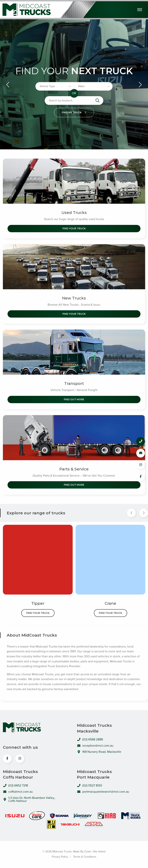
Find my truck (74, 112)
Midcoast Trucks (27, 10)
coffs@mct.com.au (18, 792)
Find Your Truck (74, 228)
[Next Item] (144, 513)
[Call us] (141, 441)
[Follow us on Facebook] (141, 477)
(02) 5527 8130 (90, 786)
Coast (88, 852)
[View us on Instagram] (20, 759)
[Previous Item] (131, 513)
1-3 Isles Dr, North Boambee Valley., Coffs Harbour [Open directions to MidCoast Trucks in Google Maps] (29, 799)
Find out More (74, 399)
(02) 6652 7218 (15, 786)
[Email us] (141, 453)
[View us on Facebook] (7, 759)
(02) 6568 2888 (90, 739)
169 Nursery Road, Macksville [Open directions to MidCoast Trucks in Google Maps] (99, 752)
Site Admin (99, 852)
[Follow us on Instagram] (141, 465)
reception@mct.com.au (95, 746)
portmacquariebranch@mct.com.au (103, 792)
